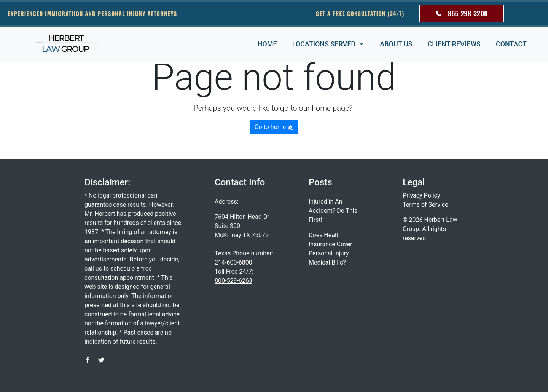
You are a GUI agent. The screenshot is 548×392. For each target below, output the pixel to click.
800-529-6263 (233, 281)
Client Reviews (454, 44)
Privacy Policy (421, 195)
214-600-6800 (233, 262)
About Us (396, 44)
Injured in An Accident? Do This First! (333, 211)
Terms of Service (425, 205)
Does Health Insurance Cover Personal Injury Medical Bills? (331, 249)
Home (267, 44)
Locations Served (329, 44)
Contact (511, 44)
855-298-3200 (462, 13)
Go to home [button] (274, 127)
